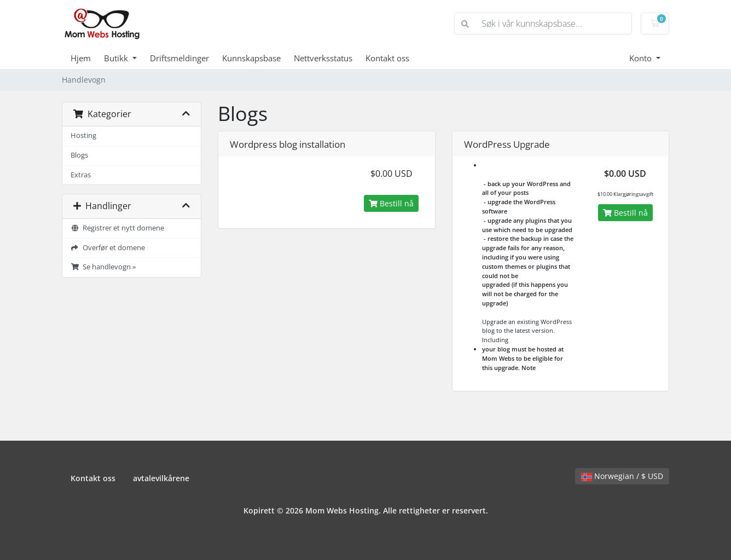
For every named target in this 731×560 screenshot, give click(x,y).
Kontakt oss (387, 58)
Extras (81, 175)
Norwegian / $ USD (622, 476)
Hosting (83, 135)
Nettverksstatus (323, 58)
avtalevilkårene (161, 478)
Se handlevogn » (103, 267)
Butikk (117, 58)
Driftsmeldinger (179, 58)
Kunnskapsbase (251, 58)
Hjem (81, 58)
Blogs (79, 155)
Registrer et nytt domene (117, 228)
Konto (642, 58)
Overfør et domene (108, 248)
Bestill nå (391, 203)
